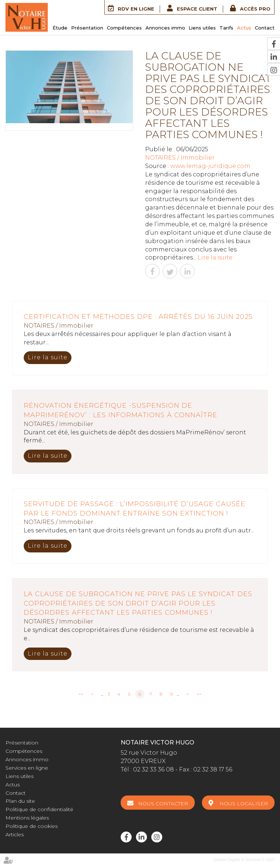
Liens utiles (202, 28)
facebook (126, 837)
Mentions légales (27, 818)
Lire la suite (215, 257)
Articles (15, 834)
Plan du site (20, 801)
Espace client (197, 9)
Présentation (87, 28)
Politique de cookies (32, 826)
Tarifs (226, 28)
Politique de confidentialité (39, 809)
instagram (157, 837)
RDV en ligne (136, 9)
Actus (244, 28)
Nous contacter (163, 804)
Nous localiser (244, 804)
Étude (60, 28)
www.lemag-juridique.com (210, 166)
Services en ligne (27, 768)
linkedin (141, 837)
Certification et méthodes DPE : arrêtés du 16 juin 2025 (138, 317)
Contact (265, 28)
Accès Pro (255, 9)
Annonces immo (165, 28)
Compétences (124, 28)
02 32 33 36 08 (153, 769)
